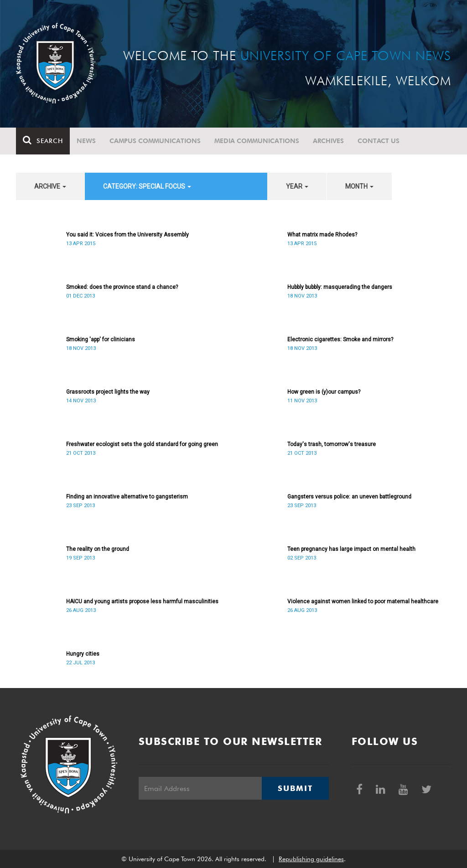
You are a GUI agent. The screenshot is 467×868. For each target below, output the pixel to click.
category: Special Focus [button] (147, 186)
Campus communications (155, 141)
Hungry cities (83, 654)
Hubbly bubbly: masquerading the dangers (340, 287)
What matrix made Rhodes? (322, 235)
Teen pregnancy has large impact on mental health (351, 549)
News (86, 141)
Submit (295, 788)
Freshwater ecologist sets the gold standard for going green (142, 444)
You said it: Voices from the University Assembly (127, 235)
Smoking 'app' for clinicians (101, 339)
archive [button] (50, 186)
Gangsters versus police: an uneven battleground (349, 497)
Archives (328, 141)
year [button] (297, 186)
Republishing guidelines (311, 859)
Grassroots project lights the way (108, 392)
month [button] (359, 186)
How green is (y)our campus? (324, 392)
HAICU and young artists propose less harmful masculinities (142, 601)
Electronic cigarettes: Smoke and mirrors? (340, 339)
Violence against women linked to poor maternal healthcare (363, 601)
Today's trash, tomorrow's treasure (332, 444)
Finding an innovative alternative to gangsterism (127, 497)
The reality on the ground (98, 549)
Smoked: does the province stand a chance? (122, 287)
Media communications (257, 141)
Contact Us (379, 141)
